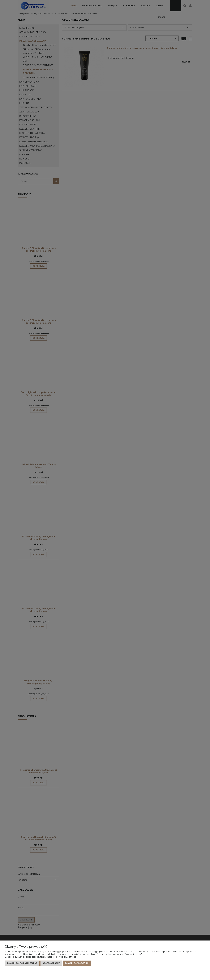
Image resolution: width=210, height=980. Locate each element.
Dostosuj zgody (51, 963)
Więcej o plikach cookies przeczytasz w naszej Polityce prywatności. (41, 957)
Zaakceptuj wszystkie (77, 963)
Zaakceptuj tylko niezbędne (22, 963)
